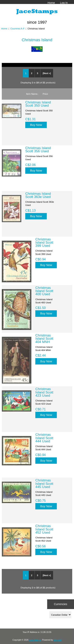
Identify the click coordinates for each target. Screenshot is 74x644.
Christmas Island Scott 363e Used (38, 195)
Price (45, 94)
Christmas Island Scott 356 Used (38, 149)
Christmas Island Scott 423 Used (44, 392)
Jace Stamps (35, 640)
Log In (64, 3)
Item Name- (32, 94)
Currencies (60, 604)
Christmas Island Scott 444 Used (44, 438)
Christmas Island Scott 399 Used (44, 242)
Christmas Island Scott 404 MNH (44, 338)
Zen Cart (58, 640)
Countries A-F (17, 28)
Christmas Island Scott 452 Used (44, 529)
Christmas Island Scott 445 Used (44, 483)
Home (51, 3)
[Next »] (47, 73)
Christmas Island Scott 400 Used (44, 291)
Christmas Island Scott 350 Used (38, 104)
